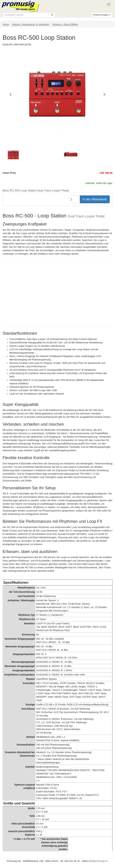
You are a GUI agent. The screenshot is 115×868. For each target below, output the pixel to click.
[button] (11, 94)
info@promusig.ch (98, 861)
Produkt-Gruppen (102, 15)
